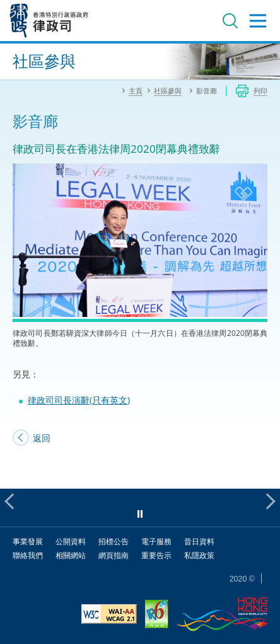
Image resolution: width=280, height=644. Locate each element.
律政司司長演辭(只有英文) (79, 400)
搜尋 (230, 21)
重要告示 (156, 555)
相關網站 (71, 555)
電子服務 (156, 541)
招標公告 (114, 541)
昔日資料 (199, 541)
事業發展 (28, 541)
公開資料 (71, 541)
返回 (42, 438)
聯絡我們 (28, 555)
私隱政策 (199, 555)
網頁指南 (114, 555)
